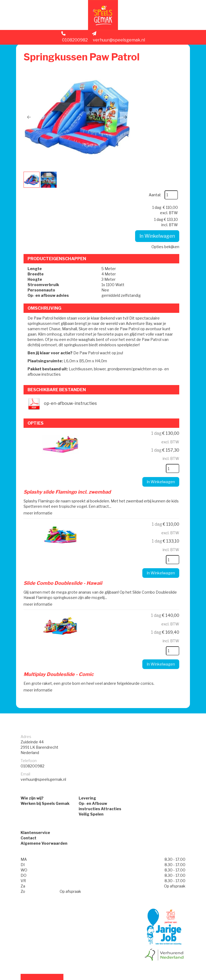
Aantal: (167, 67)
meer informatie (39, 447)
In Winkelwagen (155, 128)
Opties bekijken (163, 138)
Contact (28, 773)
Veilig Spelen (91, 749)
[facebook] (176, 977)
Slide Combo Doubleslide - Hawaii (64, 517)
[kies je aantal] (171, 403)
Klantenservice (35, 768)
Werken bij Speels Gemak (45, 738)
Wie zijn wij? (32, 733)
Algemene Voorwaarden (44, 779)
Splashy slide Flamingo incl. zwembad (68, 427)
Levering (87, 733)
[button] (30, 118)
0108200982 (75, 39)
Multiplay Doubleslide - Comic (60, 608)
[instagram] (185, 977)
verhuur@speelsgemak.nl (119, 39)
